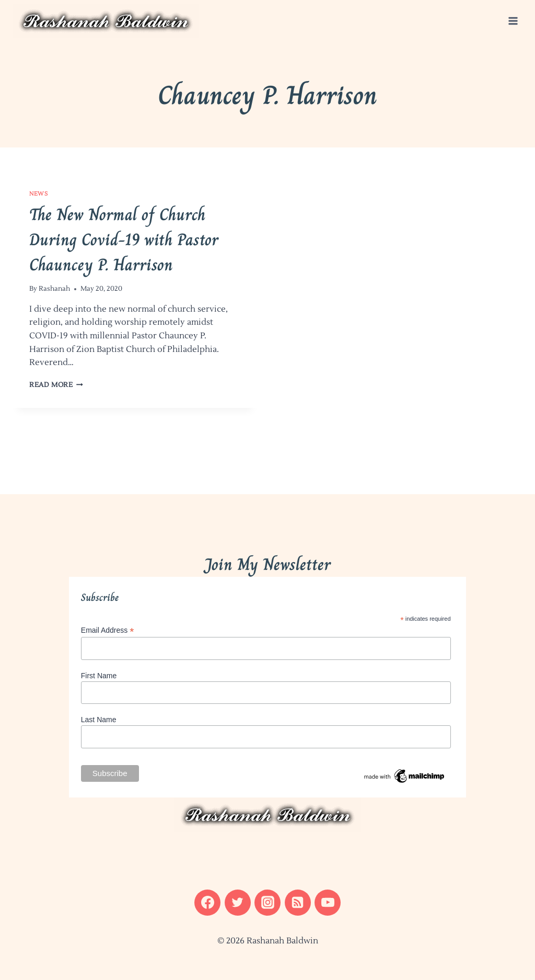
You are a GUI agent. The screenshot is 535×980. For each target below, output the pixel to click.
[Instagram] (267, 903)
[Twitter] (238, 903)
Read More (56, 385)
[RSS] (298, 903)
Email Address (108, 630)
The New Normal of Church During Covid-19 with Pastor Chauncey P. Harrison (124, 240)
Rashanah (54, 289)
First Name (99, 676)
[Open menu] (513, 21)
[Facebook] (207, 903)
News (38, 194)
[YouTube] (328, 903)
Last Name (99, 720)
